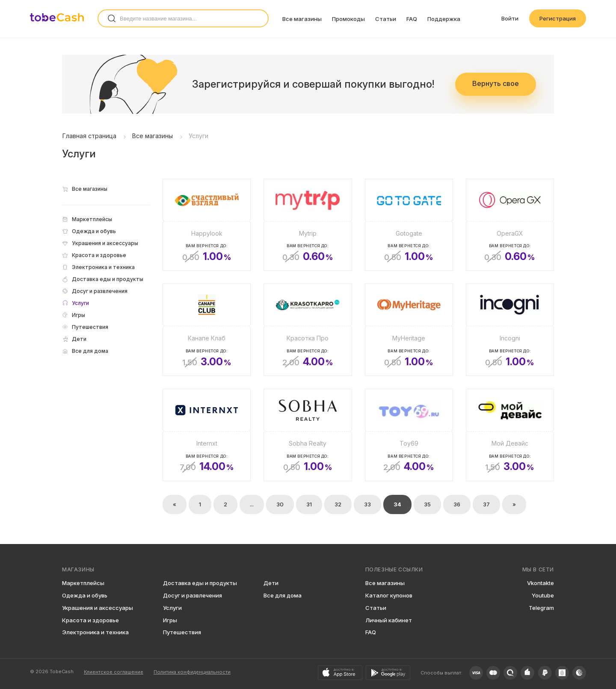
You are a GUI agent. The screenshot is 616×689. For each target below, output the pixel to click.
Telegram (541, 608)
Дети (271, 583)
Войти (510, 18)
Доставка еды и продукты (200, 583)
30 (280, 504)
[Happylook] (207, 225)
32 (338, 504)
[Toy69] (409, 435)
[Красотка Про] (308, 330)
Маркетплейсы (83, 583)
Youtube (543, 595)
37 (486, 504)
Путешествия (182, 632)
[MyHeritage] (409, 330)
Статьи (386, 19)
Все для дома (283, 595)
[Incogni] (510, 330)
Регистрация (558, 18)
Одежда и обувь (85, 595)
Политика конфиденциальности (192, 672)
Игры (170, 620)
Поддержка (444, 19)
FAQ (412, 19)
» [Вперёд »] (514, 504)
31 (309, 504)
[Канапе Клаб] (207, 330)
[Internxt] (207, 435)
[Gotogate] (409, 225)
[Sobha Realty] (308, 435)
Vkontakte (540, 583)
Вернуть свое (496, 83)
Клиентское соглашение (114, 672)
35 (427, 504)
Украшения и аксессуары (98, 608)
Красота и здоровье (90, 620)
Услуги (172, 608)
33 (367, 504)
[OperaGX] (510, 225)
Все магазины (302, 19)
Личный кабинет (389, 620)
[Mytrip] (308, 225)
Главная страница (89, 136)
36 (457, 504)
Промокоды (348, 19)
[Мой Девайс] (510, 435)
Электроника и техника (95, 632)
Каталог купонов (389, 595)
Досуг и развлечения (192, 595)
